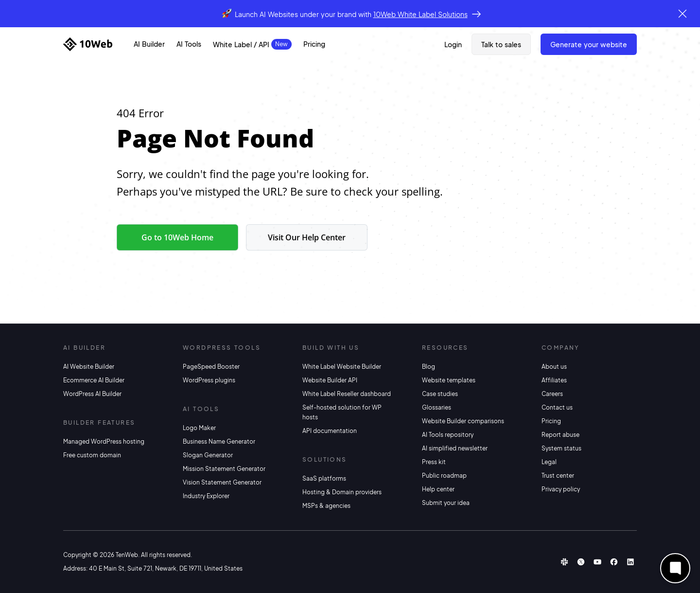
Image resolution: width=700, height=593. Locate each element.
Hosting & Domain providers (342, 492)
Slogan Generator (208, 455)
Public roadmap (444, 476)
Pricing (314, 44)
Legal (549, 462)
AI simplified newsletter (455, 448)
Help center (438, 489)
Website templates (449, 380)
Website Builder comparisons (463, 421)
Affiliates (554, 380)
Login (453, 44)
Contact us (557, 407)
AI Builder (149, 44)
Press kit (434, 462)
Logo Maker (199, 428)
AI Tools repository (448, 435)
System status (561, 448)
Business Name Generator (219, 441)
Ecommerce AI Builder (94, 380)
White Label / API (241, 44)
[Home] (88, 44)
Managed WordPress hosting (104, 441)
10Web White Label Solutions (420, 14)
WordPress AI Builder (92, 394)
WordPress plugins (209, 380)
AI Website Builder (89, 367)
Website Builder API (330, 380)
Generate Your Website (589, 44)
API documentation (330, 431)
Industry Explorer (206, 496)
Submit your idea (446, 503)
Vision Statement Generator (222, 482)
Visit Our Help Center (307, 237)
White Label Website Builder (342, 367)
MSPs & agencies (326, 506)
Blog (429, 367)
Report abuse (560, 435)
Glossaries (437, 407)
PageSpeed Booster (211, 367)
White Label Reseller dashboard (347, 394)
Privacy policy (561, 489)
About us (554, 367)
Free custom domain (92, 455)
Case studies (440, 394)
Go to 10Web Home (177, 237)
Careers (552, 394)
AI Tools (189, 44)
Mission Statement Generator (224, 469)
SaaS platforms (324, 478)
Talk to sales (501, 44)
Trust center (558, 476)
